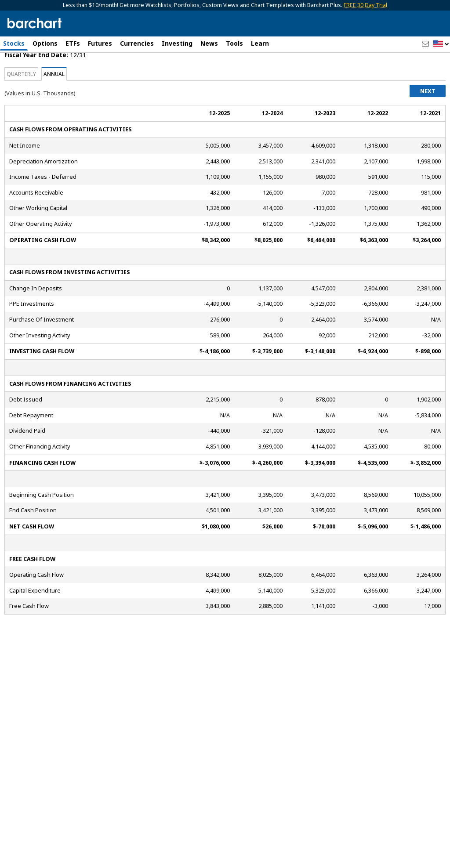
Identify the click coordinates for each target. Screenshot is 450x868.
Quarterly (21, 111)
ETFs (73, 43)
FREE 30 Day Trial (365, 5)
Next (428, 128)
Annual (54, 111)
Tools (234, 43)
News (209, 43)
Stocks (14, 43)
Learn (260, 43)
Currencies (137, 43)
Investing (177, 43)
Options (45, 43)
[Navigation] (80, 76)
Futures (100, 43)
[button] (441, 44)
